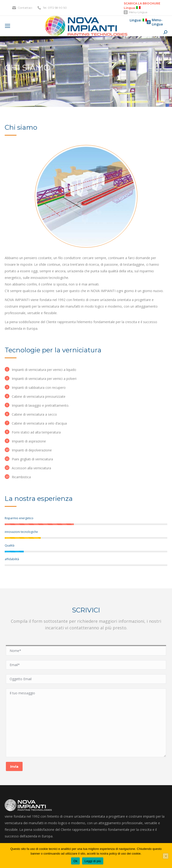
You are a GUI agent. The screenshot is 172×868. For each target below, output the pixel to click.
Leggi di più (93, 861)
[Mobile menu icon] (8, 26)
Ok (75, 861)
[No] (166, 856)
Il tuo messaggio (86, 723)
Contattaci (25, 8)
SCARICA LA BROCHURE (142, 3)
